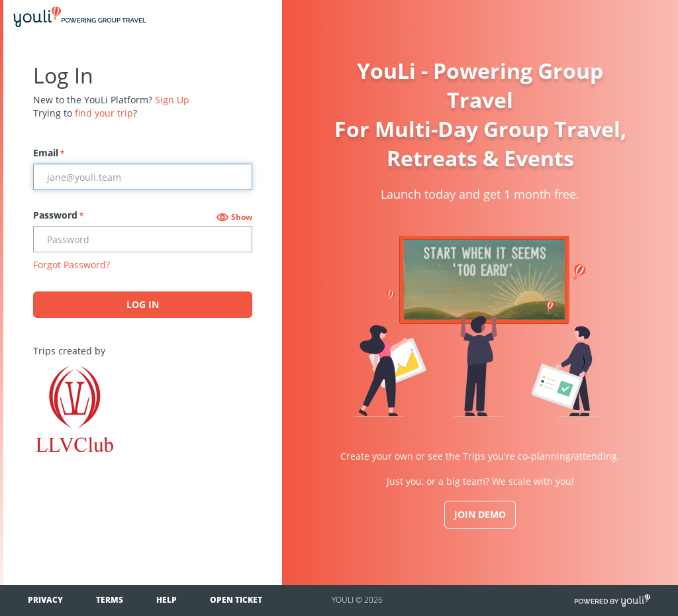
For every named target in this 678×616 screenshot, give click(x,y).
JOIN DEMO (480, 514)
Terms (110, 600)
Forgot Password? (72, 265)
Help (167, 600)
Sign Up (172, 100)
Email (49, 153)
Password (58, 215)
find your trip (104, 113)
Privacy (45, 600)
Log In (143, 304)
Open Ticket (236, 600)
